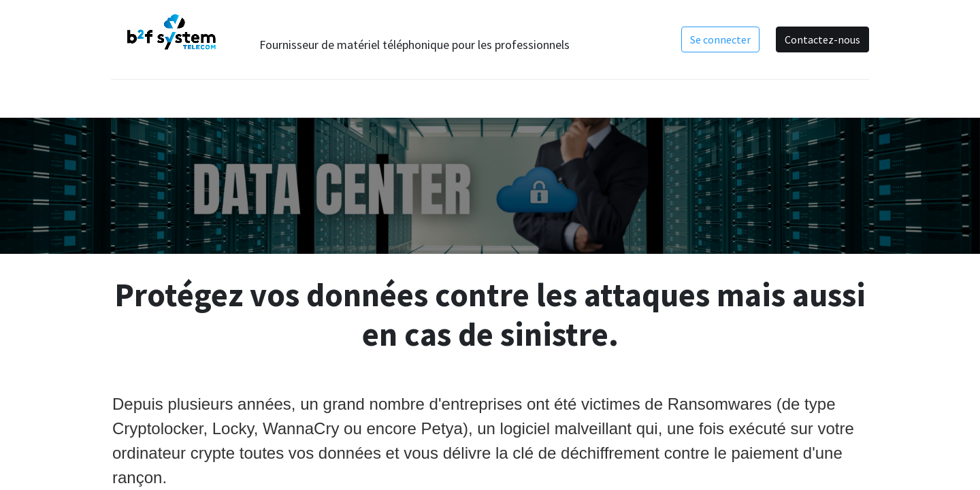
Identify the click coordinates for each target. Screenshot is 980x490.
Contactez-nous (821, 39)
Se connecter (719, 39)
